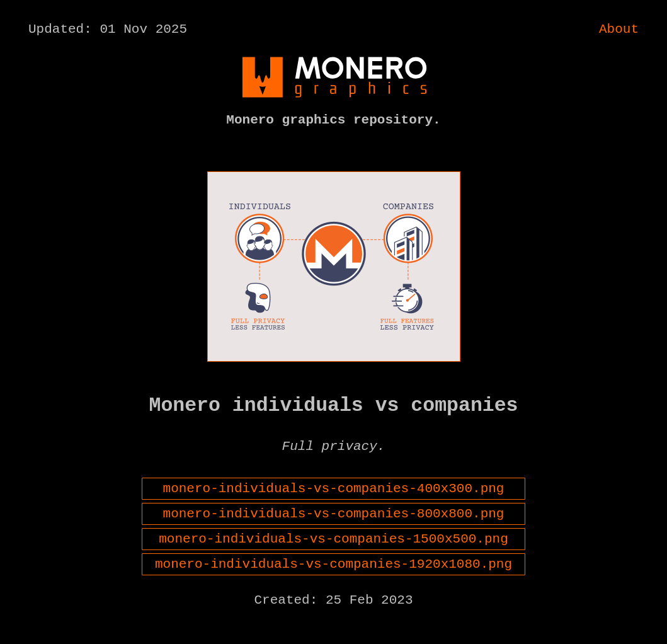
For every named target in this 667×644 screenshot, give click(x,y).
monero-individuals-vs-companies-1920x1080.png (333, 593)
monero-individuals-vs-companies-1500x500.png (333, 565)
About (619, 31)
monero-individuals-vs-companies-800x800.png (334, 536)
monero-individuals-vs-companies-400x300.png (334, 508)
